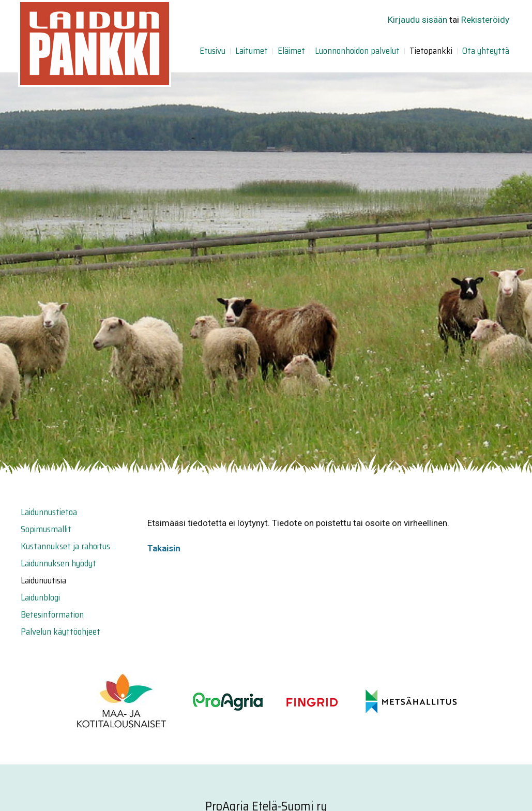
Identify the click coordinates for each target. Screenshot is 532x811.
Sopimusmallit (46, 529)
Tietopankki (431, 51)
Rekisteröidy (485, 20)
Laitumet (252, 51)
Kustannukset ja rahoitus (65, 546)
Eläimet (291, 51)
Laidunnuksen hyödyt (58, 563)
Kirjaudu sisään (417, 20)
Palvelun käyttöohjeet (60, 632)
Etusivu (212, 51)
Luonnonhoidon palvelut (357, 51)
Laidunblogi (40, 597)
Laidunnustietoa (49, 512)
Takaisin (164, 548)
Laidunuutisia (43, 580)
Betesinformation (52, 614)
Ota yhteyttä (486, 51)
